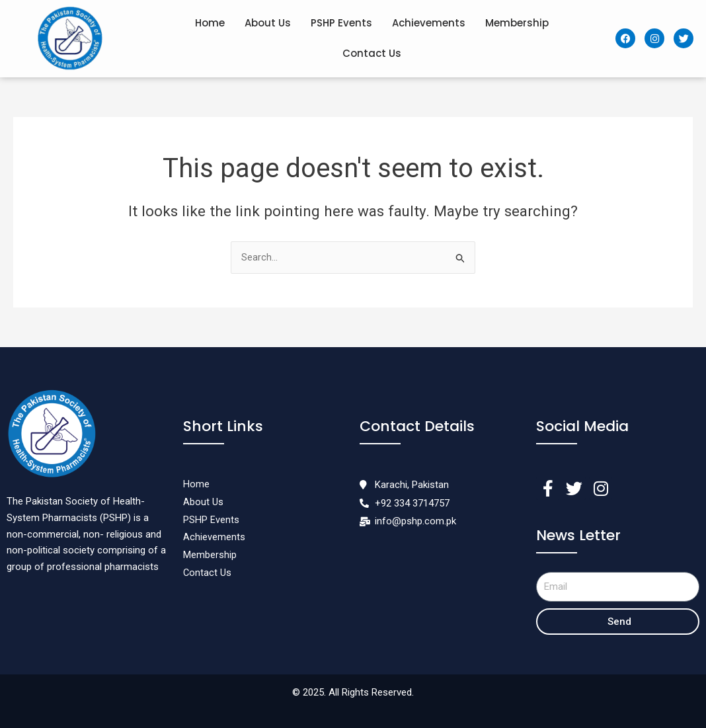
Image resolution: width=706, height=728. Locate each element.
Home (210, 23)
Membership (517, 23)
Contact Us (372, 53)
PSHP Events (341, 23)
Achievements (429, 23)
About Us (268, 23)
